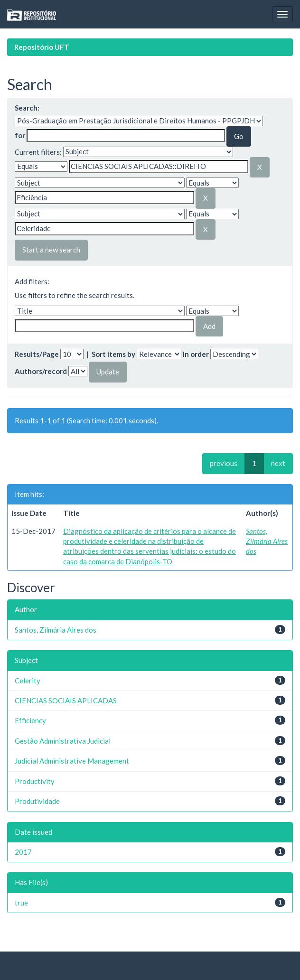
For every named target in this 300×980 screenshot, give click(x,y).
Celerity (28, 681)
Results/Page (37, 354)
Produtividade (37, 801)
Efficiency (30, 720)
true (21, 903)
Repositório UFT (42, 47)
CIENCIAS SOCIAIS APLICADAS (66, 700)
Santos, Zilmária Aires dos (267, 541)
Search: (27, 108)
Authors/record (41, 371)
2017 (23, 852)
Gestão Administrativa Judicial (63, 741)
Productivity (35, 781)
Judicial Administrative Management (72, 761)
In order (196, 354)
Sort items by (113, 354)
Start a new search (51, 250)
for (20, 135)
